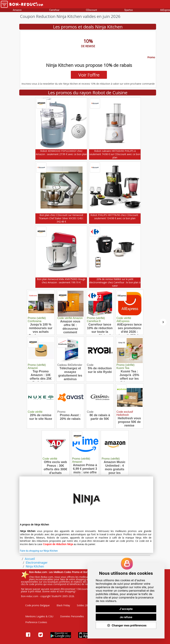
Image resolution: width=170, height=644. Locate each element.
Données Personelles (72, 616)
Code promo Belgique (37, 605)
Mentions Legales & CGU (39, 616)
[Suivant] (163, 322)
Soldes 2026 (84, 605)
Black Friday (63, 605)
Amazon (17, 10)
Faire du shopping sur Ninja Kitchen (39, 551)
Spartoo (128, 10)
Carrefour (54, 10)
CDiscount (91, 10)
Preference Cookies (36, 622)
